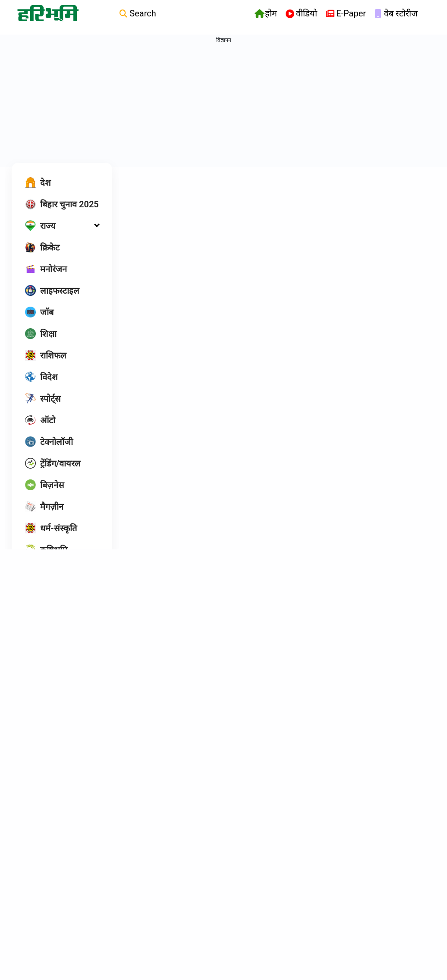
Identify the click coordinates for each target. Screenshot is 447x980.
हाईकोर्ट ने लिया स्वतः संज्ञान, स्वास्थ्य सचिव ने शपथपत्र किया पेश (371, 424)
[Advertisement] (223, 106)
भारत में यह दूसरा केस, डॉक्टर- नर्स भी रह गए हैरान (267, 424)
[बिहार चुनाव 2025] (62, 217)
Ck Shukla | (256, 631)
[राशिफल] (46, 368)
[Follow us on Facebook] (63, 651)
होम (266, 14)
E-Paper (346, 14)
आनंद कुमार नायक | (165, 813)
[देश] (38, 195)
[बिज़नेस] (45, 498)
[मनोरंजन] (46, 282)
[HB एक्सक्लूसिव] (59, 606)
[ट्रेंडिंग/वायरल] (53, 476)
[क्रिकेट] (42, 260)
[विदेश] (41, 390)
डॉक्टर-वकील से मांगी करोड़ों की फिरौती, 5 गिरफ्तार (170, 789)
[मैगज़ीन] (44, 519)
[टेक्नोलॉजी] (49, 454)
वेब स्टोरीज (396, 14)
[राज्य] (40, 238)
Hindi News (154, 191)
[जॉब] (39, 325)
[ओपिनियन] (49, 584)
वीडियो (301, 14)
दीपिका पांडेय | (160, 641)
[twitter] (79, 651)
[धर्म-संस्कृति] (51, 541)
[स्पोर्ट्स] (43, 411)
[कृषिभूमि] (46, 562)
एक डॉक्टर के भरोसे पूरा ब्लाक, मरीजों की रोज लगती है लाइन (370, 607)
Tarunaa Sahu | (164, 458)
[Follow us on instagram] (45, 651)
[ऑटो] (40, 433)
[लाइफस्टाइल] (52, 303)
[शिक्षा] (41, 346)
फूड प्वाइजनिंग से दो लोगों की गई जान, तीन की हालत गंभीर (271, 607)
